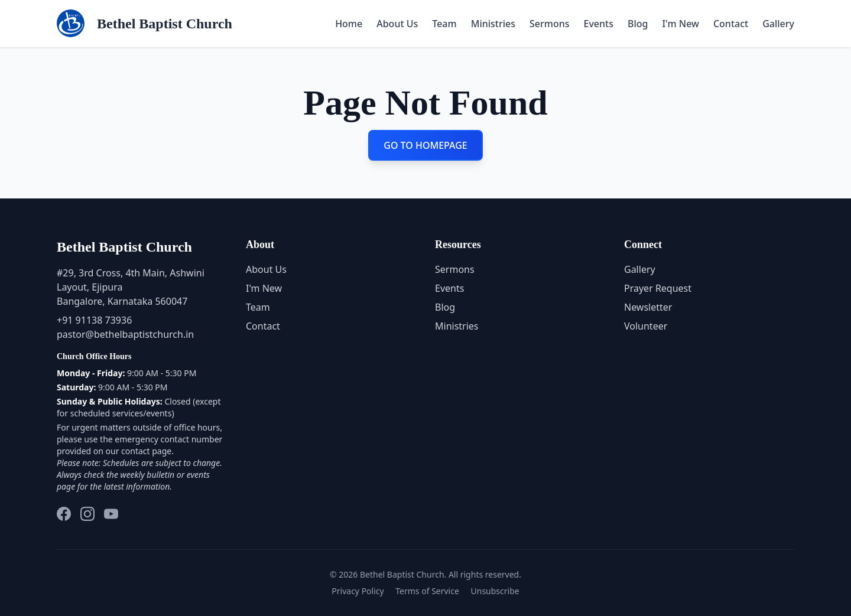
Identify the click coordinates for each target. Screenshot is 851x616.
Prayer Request (658, 288)
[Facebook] (64, 514)
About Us (397, 24)
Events (599, 24)
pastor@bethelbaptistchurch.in (125, 334)
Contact (731, 24)
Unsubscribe (495, 591)
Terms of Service (427, 591)
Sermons (550, 24)
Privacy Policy (358, 591)
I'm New (680, 24)
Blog (638, 24)
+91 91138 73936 (94, 320)
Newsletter (648, 307)
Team (444, 24)
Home (349, 24)
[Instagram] (87, 514)
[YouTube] (111, 514)
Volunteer (646, 326)
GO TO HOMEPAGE (425, 145)
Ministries (493, 24)
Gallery (778, 24)
